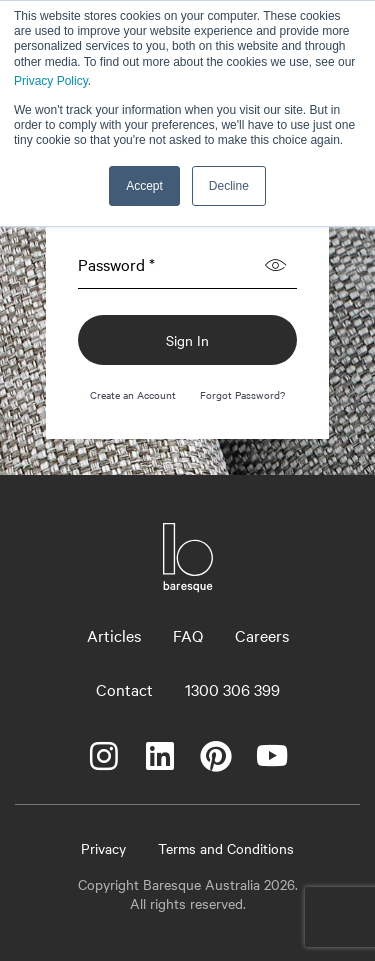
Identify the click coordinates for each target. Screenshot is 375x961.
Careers (262, 635)
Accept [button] (144, 186)
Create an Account (133, 394)
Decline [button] (229, 186)
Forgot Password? (242, 394)
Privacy (103, 848)
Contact (124, 689)
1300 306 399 (232, 689)
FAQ (188, 635)
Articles (114, 635)
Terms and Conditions (226, 848)
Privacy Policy (51, 81)
